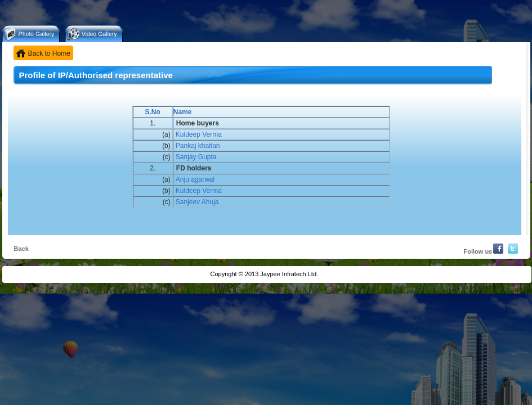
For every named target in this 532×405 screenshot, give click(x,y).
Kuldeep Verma (199, 134)
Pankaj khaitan (198, 146)
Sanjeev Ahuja (197, 202)
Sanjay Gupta (196, 157)
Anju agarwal (195, 179)
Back (21, 249)
